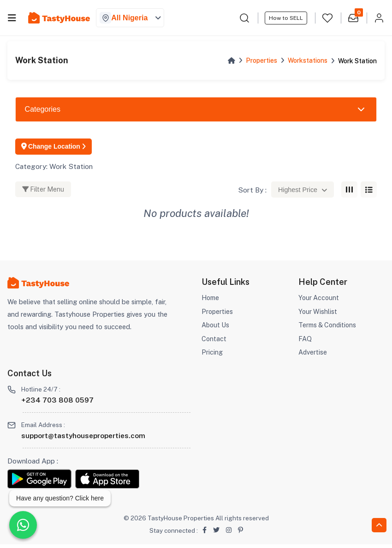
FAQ (305, 342)
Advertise (313, 356)
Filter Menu (43, 193)
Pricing (212, 356)
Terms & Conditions (329, 328)
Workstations (308, 60)
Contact (214, 342)
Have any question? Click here (60, 498)
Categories (43, 109)
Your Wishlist (318, 315)
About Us (216, 328)
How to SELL (286, 18)
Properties (261, 60)
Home (211, 301)
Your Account (319, 301)
